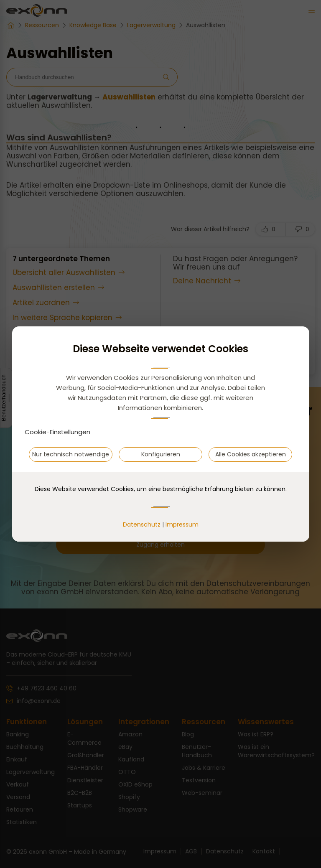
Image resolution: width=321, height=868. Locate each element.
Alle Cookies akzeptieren (251, 454)
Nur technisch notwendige (71, 454)
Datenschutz (142, 524)
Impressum (182, 524)
